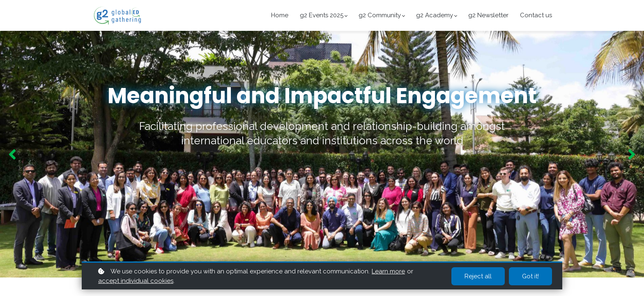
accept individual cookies (136, 281)
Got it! (530, 276)
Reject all (478, 276)
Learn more (388, 271)
